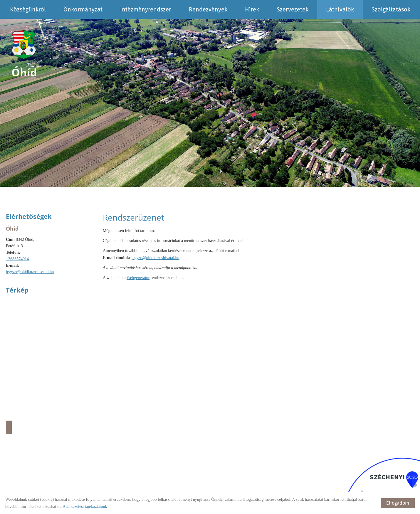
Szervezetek (293, 9)
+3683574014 (17, 259)
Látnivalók (340, 9)
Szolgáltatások (391, 9)
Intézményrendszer (146, 9)
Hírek (252, 9)
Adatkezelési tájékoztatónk (85, 507)
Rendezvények (208, 9)
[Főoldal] (25, 45)
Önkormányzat (83, 9)
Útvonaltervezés (9, 427)
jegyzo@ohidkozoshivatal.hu (30, 272)
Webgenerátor (138, 278)
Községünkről (28, 9)
